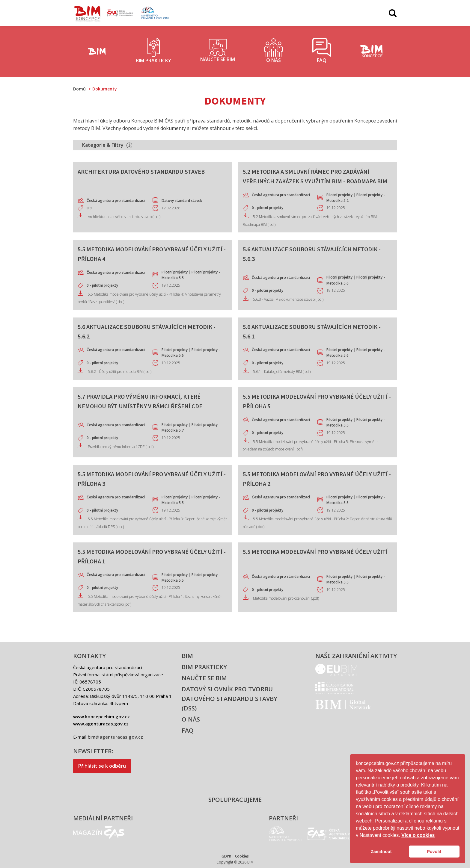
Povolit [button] (434, 852)
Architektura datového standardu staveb (141, 171)
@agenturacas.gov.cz (119, 737)
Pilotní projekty (339, 195)
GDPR (226, 856)
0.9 (89, 208)
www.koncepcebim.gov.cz (101, 716)
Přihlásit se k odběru (102, 766)
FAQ (188, 730)
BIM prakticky (204, 667)
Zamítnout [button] (381, 852)
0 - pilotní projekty (268, 208)
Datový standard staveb (182, 201)
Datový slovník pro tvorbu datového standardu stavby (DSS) (229, 699)
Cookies (242, 856)
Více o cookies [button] (418, 835)
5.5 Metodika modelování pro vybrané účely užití (315, 552)
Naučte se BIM (204, 678)
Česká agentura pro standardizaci (116, 201)
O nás (191, 719)
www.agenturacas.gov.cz (101, 724)
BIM (187, 656)
